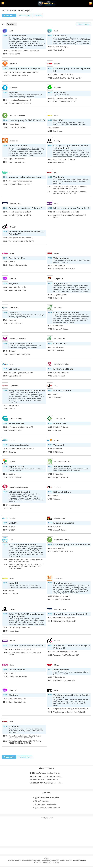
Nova (12, 253)
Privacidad (47, 862)
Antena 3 (13, 64)
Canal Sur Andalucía (62, 462)
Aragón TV (59, 279)
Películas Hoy (25, 15)
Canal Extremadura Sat (19, 487)
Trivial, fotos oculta (41, 801)
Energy (57, 141)
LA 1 (11, 31)
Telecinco (13, 88)
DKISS (57, 203)
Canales (38, 15)
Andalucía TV (60, 419)
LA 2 (56, 31)
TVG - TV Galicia (16, 419)
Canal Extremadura (62, 364)
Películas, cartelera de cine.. (45, 773)
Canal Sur (58, 308)
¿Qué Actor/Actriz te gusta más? (46, 798)
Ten (11, 172)
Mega (57, 253)
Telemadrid (14, 386)
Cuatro (57, 64)
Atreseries (14, 141)
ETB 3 (57, 440)
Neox (56, 116)
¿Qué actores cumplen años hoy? (46, 808)
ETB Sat (13, 518)
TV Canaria (14, 308)
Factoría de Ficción (17, 116)
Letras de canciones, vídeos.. (46, 776)
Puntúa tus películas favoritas (45, 804)
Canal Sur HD (60, 339)
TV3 (56, 386)
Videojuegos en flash (46, 783)
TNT (11, 540)
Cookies (56, 862)
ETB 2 (12, 440)
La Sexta (58, 88)
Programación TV (44, 780)
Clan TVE (13, 279)
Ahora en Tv (9, 15)
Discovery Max (15, 203)
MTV (56, 690)
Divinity (13, 227)
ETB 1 (12, 364)
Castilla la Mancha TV (18, 339)
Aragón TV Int (60, 518)
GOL (56, 172)
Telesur (13, 462)
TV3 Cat (58, 487)
